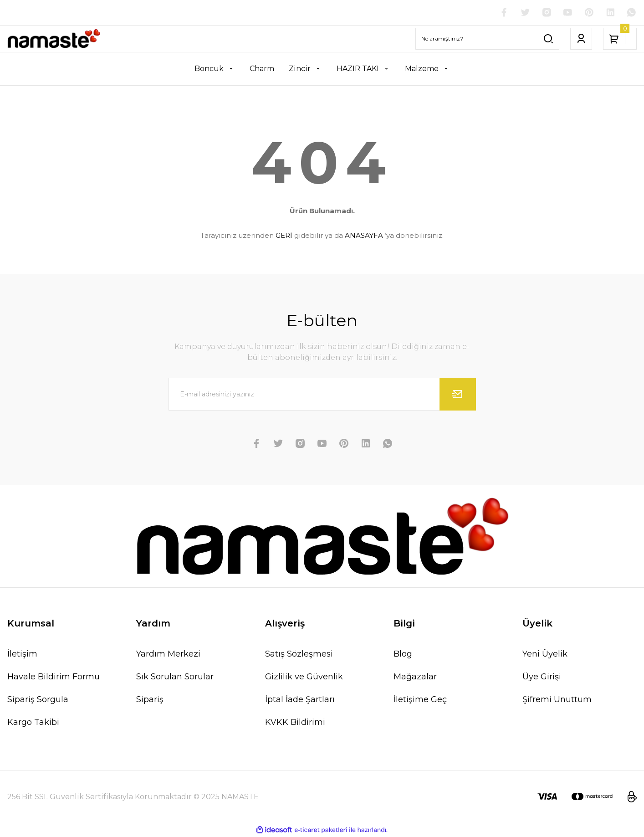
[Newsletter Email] (322, 395)
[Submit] (458, 395)
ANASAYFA (364, 236)
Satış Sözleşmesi (299, 654)
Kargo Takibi (33, 723)
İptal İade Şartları (300, 700)
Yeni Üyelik (545, 654)
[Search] (487, 39)
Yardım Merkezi (168, 654)
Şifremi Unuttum (557, 700)
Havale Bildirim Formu (54, 677)
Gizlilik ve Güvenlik (304, 677)
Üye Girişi (542, 677)
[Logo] (54, 39)
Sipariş (150, 700)
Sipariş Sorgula (38, 700)
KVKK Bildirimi (295, 723)
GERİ (284, 236)
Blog (403, 654)
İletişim (22, 654)
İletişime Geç (420, 700)
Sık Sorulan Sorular (175, 677)
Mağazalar (415, 677)
